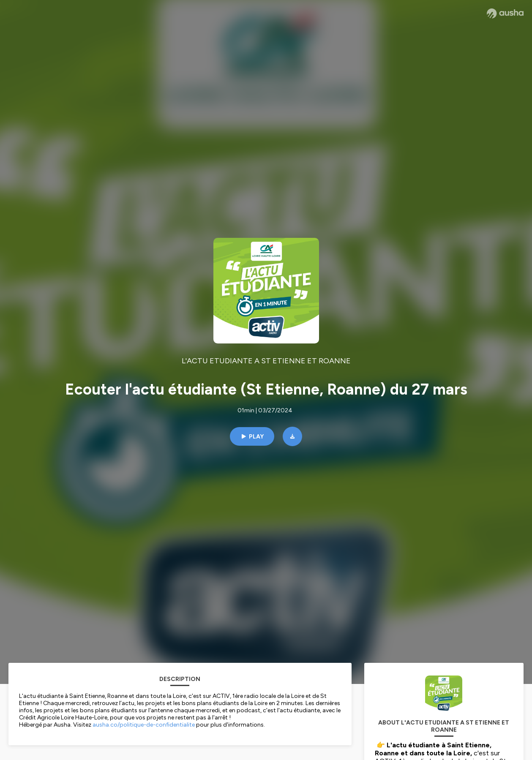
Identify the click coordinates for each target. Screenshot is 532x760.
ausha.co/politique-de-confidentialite (144, 725)
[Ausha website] (505, 14)
